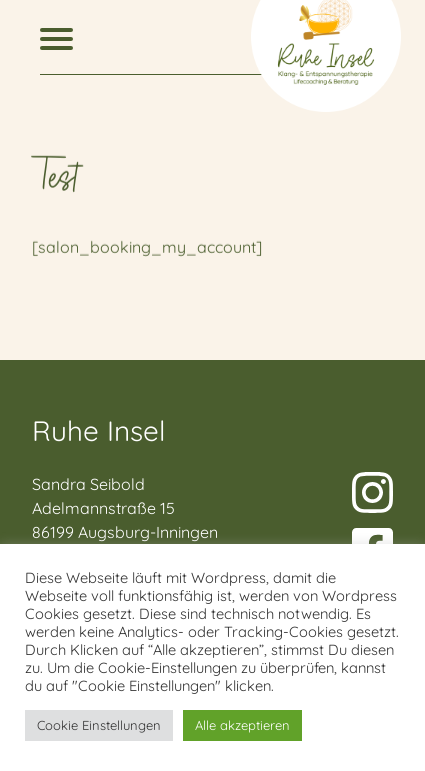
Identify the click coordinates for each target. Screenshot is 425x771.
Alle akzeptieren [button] (242, 725)
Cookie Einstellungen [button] (99, 725)
